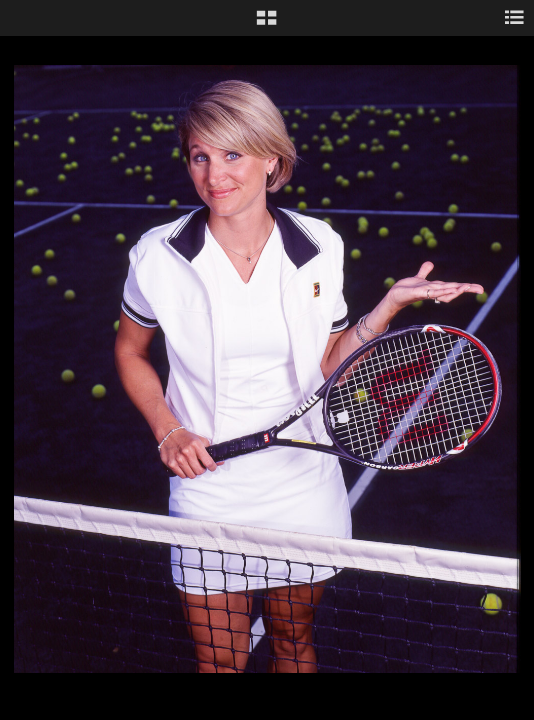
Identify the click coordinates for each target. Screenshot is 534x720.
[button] (266, 25)
